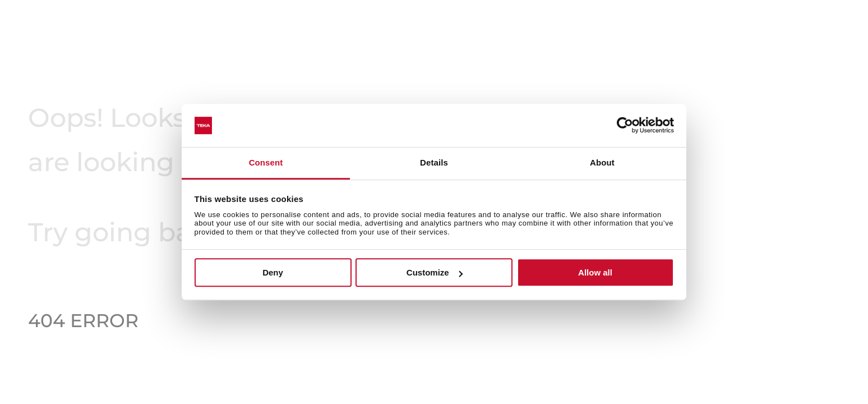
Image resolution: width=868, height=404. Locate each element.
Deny (273, 272)
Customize (435, 272)
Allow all (595, 272)
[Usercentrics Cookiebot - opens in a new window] (625, 126)
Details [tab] (434, 162)
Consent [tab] (266, 162)
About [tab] (602, 162)
